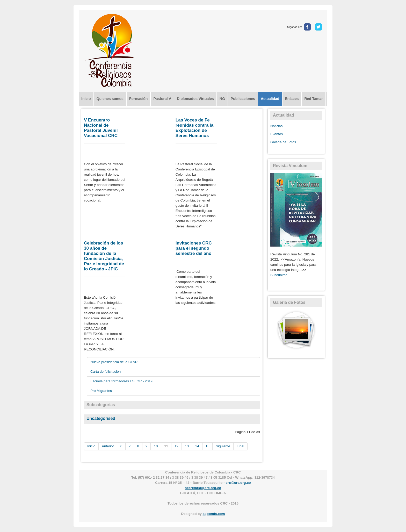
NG (222, 99)
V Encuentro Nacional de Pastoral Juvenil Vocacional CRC (101, 128)
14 (197, 446)
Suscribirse (279, 275)
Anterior (108, 446)
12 (176, 446)
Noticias (276, 126)
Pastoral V (162, 99)
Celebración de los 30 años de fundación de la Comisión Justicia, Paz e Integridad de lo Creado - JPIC (104, 256)
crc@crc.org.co (238, 483)
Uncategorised (101, 418)
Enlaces (292, 99)
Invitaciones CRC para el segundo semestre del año (194, 248)
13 (187, 446)
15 (208, 446)
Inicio (86, 99)
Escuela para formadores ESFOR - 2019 (121, 381)
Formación (139, 99)
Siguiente (223, 446)
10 (156, 446)
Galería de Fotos (283, 142)
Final (240, 446)
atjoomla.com (214, 514)
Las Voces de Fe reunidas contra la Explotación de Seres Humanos (194, 128)
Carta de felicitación (106, 372)
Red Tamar (313, 99)
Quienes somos (110, 99)
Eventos (277, 134)
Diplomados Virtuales (195, 99)
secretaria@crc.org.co (203, 488)
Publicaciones (243, 99)
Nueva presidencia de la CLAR (114, 362)
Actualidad (270, 99)
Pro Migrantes (101, 391)
